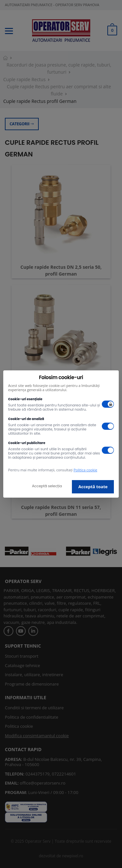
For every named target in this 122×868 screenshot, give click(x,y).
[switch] (108, 404)
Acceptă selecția (47, 486)
